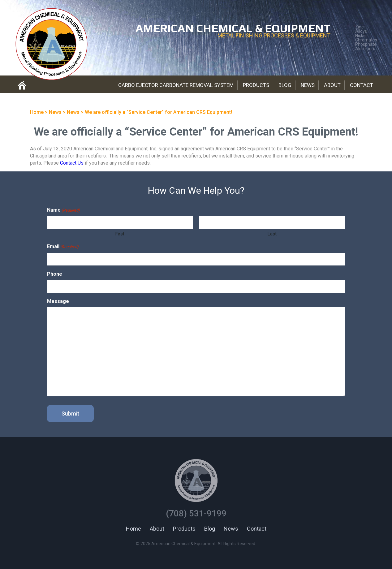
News (308, 85)
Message (58, 301)
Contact (362, 85)
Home (134, 529)
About (332, 85)
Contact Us (72, 163)
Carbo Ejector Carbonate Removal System (176, 85)
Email (63, 247)
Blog (285, 85)
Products (256, 85)
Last (272, 234)
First (120, 234)
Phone (55, 274)
